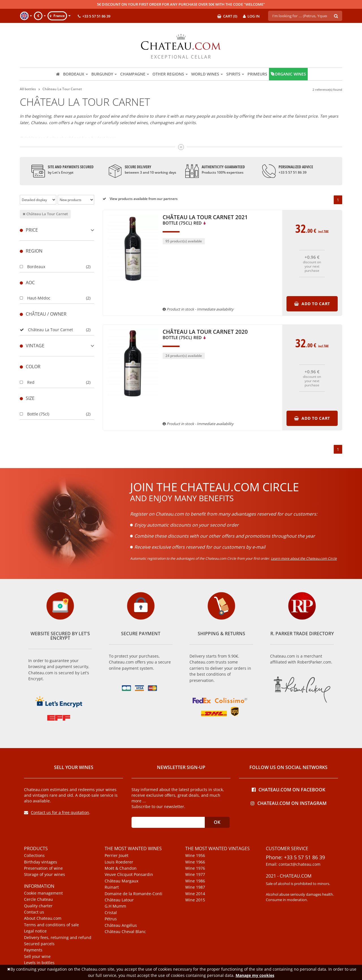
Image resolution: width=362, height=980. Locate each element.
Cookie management (43, 893)
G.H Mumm (115, 906)
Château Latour (119, 900)
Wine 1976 (195, 868)
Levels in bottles (39, 963)
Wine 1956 (195, 856)
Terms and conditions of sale (51, 925)
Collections (34, 856)
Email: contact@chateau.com (293, 864)
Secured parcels (39, 944)
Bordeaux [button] (76, 74)
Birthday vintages (41, 862)
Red (27, 382)
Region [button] (31, 251)
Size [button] (27, 398)
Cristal (111, 913)
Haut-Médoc (35, 298)
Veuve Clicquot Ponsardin (129, 875)
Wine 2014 (195, 894)
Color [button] (30, 367)
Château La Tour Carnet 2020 (205, 335)
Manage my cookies (255, 975)
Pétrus (111, 919)
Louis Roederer (119, 862)
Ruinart (112, 887)
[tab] (57, 230)
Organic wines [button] (288, 74)
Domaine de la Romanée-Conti (133, 894)
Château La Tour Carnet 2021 (205, 220)
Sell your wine (37, 957)
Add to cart (312, 304)
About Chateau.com (43, 918)
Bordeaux (33, 267)
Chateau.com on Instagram (289, 803)
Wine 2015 (195, 900)
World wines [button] (207, 74)
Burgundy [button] (104, 74)
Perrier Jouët (117, 856)
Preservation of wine (43, 868)
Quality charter (38, 906)
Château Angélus (121, 925)
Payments (33, 950)
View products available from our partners (140, 199)
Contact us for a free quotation (57, 812)
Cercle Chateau (38, 899)
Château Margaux (121, 881)
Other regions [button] (170, 74)
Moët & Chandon (121, 868)
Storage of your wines (45, 875)
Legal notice (35, 931)
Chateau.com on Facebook (288, 789)
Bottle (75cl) (35, 414)
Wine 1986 (195, 881)
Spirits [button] (235, 74)
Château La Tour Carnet (45, 214)
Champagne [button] (135, 74)
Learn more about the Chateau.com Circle (304, 558)
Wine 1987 (195, 887)
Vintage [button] (57, 346)
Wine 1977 (195, 875)
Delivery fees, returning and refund (58, 938)
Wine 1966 (195, 862)
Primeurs (257, 74)
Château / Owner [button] (43, 314)
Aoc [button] (27, 283)
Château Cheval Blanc (125, 932)
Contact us (34, 912)
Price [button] (57, 230)
